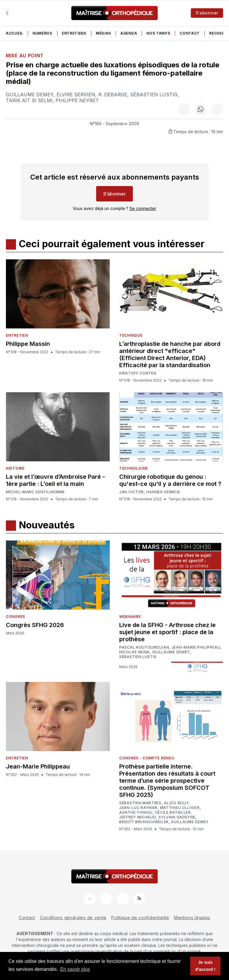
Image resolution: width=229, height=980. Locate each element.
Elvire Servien (76, 95)
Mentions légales (192, 918)
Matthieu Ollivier (180, 808)
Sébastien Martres (140, 803)
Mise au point (25, 56)
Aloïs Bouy (176, 803)
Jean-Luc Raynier (138, 808)
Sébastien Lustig (154, 95)
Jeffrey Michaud (138, 817)
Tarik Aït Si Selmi (29, 100)
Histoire (15, 468)
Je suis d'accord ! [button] (205, 966)
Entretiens (74, 33)
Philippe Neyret (77, 100)
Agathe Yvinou (136, 813)
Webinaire (130, 617)
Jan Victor (132, 492)
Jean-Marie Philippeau (196, 647)
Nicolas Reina (134, 652)
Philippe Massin (28, 344)
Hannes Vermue (163, 492)
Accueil (14, 33)
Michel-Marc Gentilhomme (35, 492)
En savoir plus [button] (75, 969)
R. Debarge (113, 95)
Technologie (134, 468)
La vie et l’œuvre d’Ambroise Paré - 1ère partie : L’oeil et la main (55, 480)
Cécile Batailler (173, 813)
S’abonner (207, 13)
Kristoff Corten (138, 373)
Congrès (16, 617)
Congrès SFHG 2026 (35, 625)
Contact (190, 33)
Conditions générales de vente (73, 918)
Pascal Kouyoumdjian (144, 647)
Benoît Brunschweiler (144, 822)
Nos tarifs (158, 33)
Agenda (129, 33)
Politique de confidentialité (140, 918)
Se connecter (143, 208)
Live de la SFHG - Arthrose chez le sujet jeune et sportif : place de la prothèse (167, 632)
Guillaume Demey (30, 95)
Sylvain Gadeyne (177, 817)
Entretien (17, 335)
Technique (131, 335)
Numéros (42, 33)
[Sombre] (8, 13)
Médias (103, 33)
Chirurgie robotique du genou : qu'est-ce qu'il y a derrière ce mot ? (170, 480)
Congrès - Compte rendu (147, 758)
